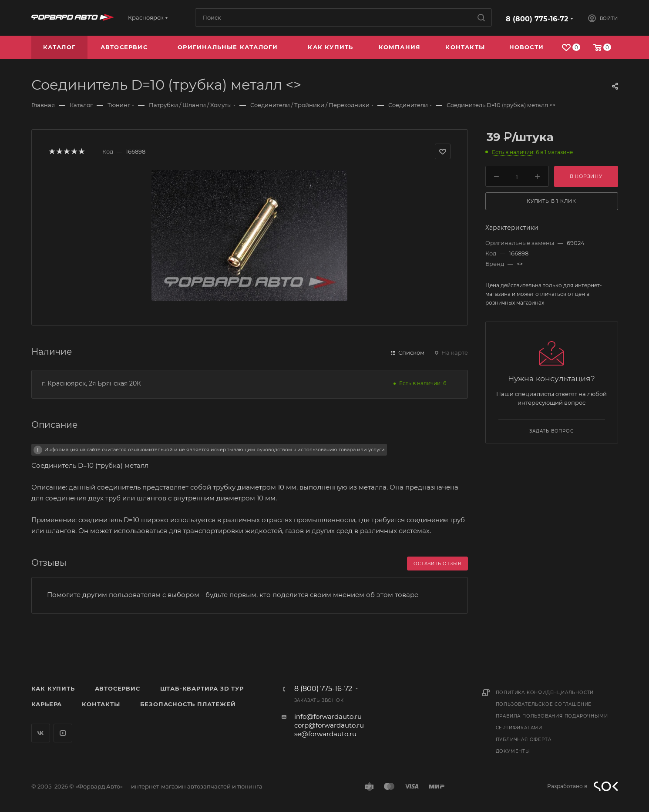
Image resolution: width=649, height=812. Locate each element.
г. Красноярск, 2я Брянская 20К (91, 383)
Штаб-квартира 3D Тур (202, 688)
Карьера (47, 704)
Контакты (101, 704)
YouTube (63, 733)
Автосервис (118, 688)
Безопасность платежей (188, 704)
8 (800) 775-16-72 (537, 19)
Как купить (53, 688)
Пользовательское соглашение (544, 704)
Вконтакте (41, 733)
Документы (513, 751)
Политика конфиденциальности (545, 693)
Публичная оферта (524, 740)
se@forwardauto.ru (325, 734)
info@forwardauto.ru (328, 716)
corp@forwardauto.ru (329, 725)
